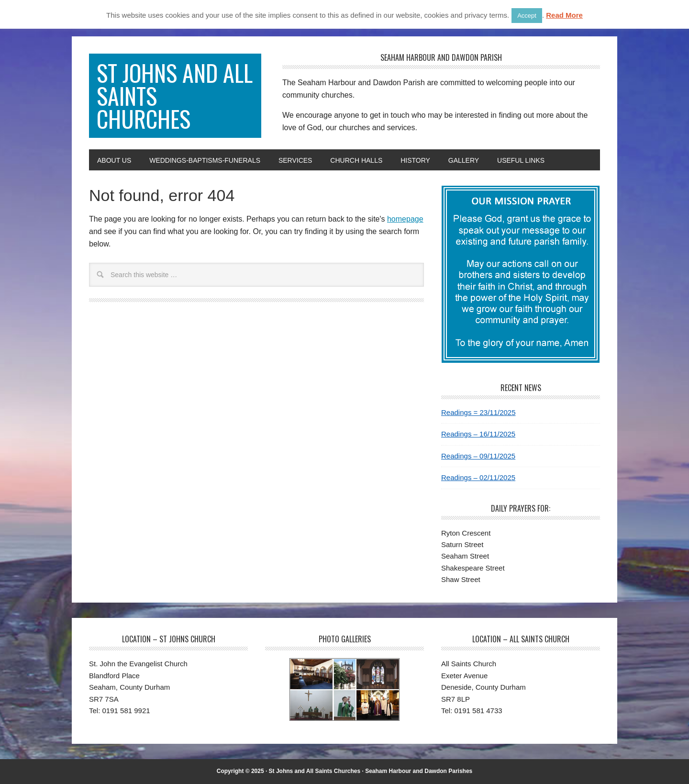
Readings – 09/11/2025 (478, 456)
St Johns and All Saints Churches (175, 95)
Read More (564, 15)
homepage (405, 219)
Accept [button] (527, 16)
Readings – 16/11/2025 (478, 434)
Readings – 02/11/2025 (478, 477)
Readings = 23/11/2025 (478, 412)
